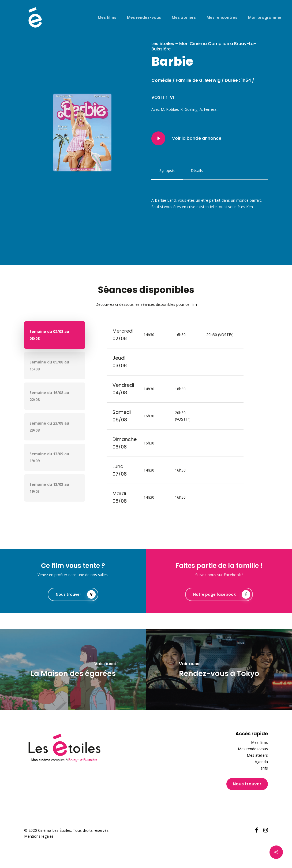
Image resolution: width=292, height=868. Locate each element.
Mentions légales (39, 836)
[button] (167, 171)
